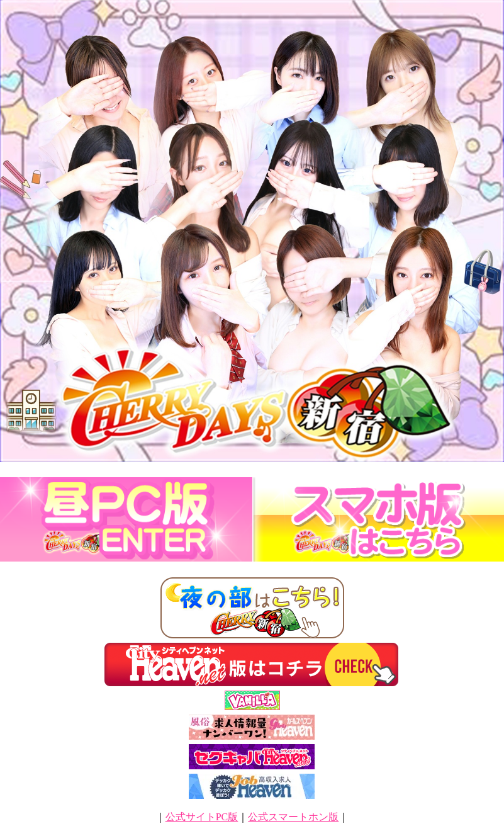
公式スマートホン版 (293, 817)
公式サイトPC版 (202, 817)
